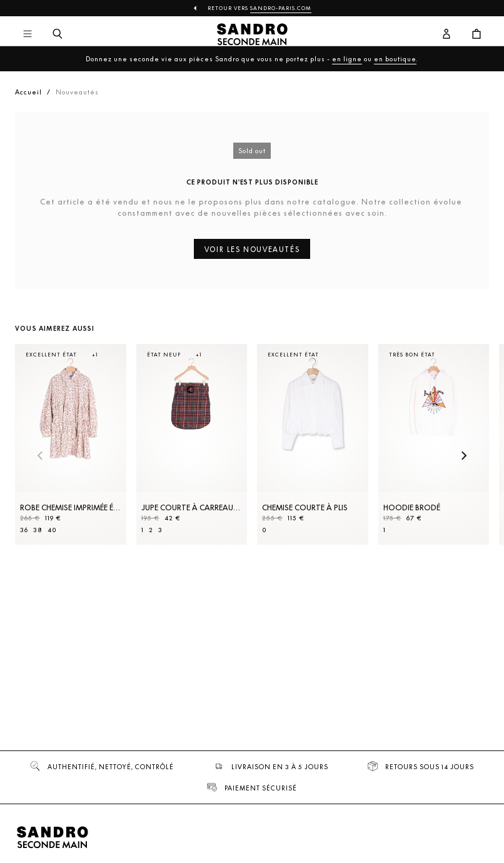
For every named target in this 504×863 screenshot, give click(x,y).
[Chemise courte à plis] (313, 444)
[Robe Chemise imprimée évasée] (71, 444)
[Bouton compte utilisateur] (446, 34)
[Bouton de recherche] (58, 34)
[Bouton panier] (476, 34)
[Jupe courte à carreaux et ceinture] (192, 444)
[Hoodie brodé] (434, 444)
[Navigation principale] (28, 34)
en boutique (395, 59)
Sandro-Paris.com (281, 8)
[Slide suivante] (464, 457)
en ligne (347, 59)
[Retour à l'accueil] (252, 34)
